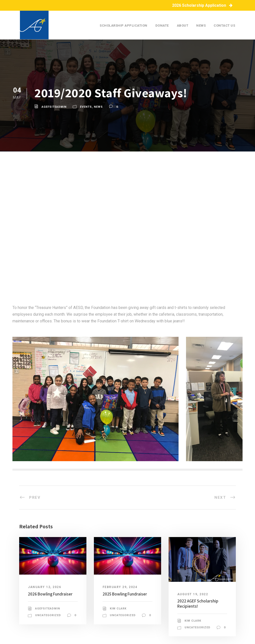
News (201, 25)
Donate (162, 25)
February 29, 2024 (120, 587)
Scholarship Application (124, 25)
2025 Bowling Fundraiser (125, 594)
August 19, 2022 (193, 594)
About (183, 25)
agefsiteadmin (54, 107)
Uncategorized (48, 615)
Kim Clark (118, 609)
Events (86, 107)
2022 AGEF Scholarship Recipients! (198, 603)
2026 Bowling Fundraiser (50, 594)
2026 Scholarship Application (202, 5)
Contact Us (224, 25)
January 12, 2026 (44, 587)
